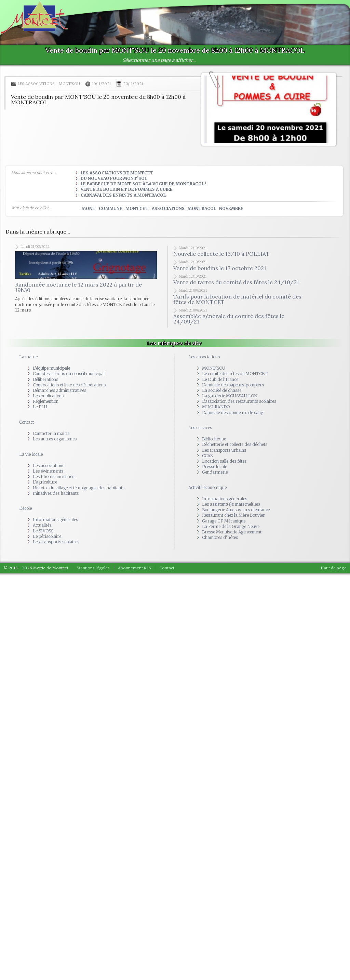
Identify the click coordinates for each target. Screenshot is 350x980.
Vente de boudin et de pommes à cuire (127, 189)
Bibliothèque (214, 439)
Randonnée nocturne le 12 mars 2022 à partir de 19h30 (78, 287)
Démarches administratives (59, 390)
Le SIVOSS (43, 531)
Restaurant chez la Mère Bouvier (233, 515)
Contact (26, 422)
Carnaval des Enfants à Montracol (123, 195)
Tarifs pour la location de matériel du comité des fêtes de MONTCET (237, 299)
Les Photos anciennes (53, 476)
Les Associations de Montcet (117, 173)
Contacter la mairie (51, 433)
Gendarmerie (215, 472)
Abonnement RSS (134, 568)
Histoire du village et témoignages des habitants (79, 488)
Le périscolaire (47, 536)
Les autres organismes (55, 439)
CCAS (207, 456)
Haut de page (334, 568)
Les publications (48, 396)
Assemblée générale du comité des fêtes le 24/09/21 (229, 319)
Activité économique (207, 487)
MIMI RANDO (216, 407)
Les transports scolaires (56, 542)
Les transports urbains (224, 450)
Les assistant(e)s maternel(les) (231, 504)
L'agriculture (45, 482)
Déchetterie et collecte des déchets (235, 444)
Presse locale (214, 467)
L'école (25, 508)
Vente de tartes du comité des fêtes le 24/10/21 (236, 282)
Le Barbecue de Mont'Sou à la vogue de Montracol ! (144, 184)
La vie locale (31, 454)
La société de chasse (222, 390)
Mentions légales (93, 568)
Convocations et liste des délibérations (69, 385)
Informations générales (55, 520)
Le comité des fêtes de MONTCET (235, 374)
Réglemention (46, 401)
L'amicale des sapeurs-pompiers (233, 385)
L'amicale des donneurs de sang (233, 413)
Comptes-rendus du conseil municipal (69, 374)
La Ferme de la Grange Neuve (231, 526)
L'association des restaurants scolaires (239, 401)
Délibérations (45, 379)
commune (111, 208)
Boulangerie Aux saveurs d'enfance (236, 510)
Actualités (42, 525)
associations (168, 208)
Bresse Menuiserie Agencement (232, 532)
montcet (137, 208)
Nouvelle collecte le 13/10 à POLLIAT (221, 254)
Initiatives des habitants (56, 493)
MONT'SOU (69, 84)
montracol (202, 208)
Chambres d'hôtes (220, 537)
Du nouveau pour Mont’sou (114, 178)
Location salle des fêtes (224, 461)
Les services (200, 428)
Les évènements (48, 471)
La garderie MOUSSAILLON (230, 396)
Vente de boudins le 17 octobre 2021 (220, 268)
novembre (231, 208)
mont (89, 208)
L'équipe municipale (51, 368)
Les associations (36, 84)
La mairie (28, 357)
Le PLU (40, 407)
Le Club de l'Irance (220, 379)
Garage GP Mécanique (224, 521)
